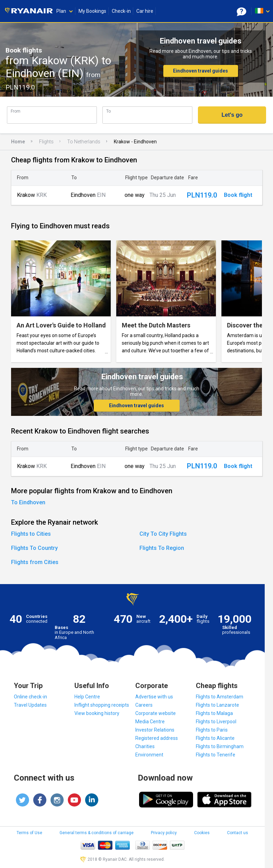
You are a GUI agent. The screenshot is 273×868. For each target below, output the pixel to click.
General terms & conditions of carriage (97, 833)
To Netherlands (84, 142)
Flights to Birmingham (220, 746)
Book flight (238, 195)
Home (18, 142)
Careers (144, 705)
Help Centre (87, 697)
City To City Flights (163, 534)
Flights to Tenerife (216, 755)
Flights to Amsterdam (220, 697)
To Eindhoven (28, 502)
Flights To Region (162, 548)
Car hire (145, 11)
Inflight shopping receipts (102, 705)
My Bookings (92, 11)
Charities (145, 746)
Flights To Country (34, 548)
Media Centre (150, 722)
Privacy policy (164, 833)
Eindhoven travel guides (201, 71)
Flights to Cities (31, 534)
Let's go (232, 115)
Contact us (238, 833)
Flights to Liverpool (216, 722)
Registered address (157, 738)
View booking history (97, 713)
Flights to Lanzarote (217, 705)
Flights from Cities (35, 562)
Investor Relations (155, 730)
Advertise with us (154, 697)
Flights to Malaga (214, 713)
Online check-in (30, 697)
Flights (46, 142)
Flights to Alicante (215, 738)
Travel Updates (30, 705)
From (16, 111)
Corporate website (156, 713)
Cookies (202, 833)
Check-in (121, 11)
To (108, 111)
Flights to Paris (212, 730)
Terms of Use (29, 833)
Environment (149, 755)
